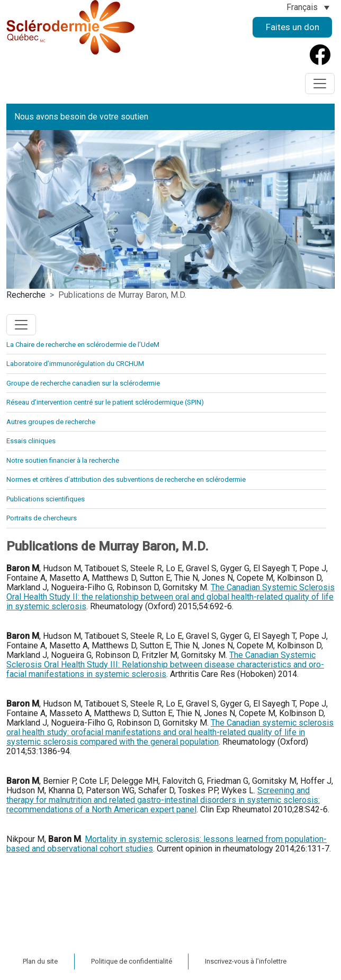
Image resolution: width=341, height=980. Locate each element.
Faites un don (293, 27)
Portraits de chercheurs (42, 518)
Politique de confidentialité (132, 961)
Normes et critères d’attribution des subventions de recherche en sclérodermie (126, 479)
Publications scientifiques (46, 499)
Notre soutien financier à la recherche (63, 460)
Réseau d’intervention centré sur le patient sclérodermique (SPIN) (105, 402)
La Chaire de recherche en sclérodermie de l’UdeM (83, 345)
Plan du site (40, 961)
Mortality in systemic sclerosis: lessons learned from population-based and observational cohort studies (167, 844)
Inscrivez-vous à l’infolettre (246, 961)
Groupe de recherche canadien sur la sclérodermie (83, 383)
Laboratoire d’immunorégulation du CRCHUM (75, 364)
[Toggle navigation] (320, 84)
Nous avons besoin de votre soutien (81, 117)
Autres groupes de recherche (51, 422)
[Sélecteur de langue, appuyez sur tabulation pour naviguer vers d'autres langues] (308, 7)
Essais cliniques (31, 441)
